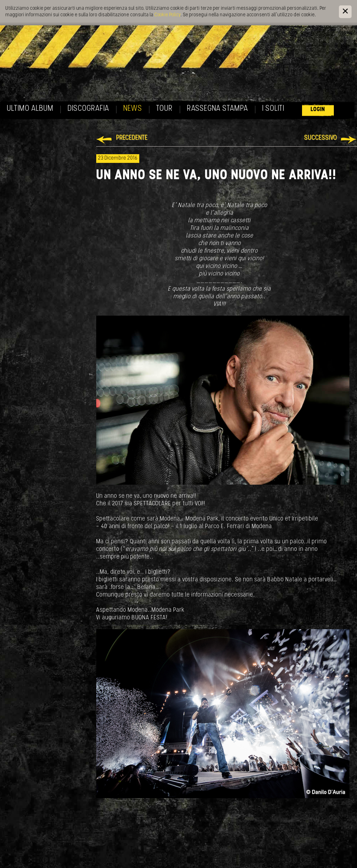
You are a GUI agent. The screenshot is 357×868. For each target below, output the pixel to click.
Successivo (321, 138)
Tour (165, 109)
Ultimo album (30, 109)
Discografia (88, 109)
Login (318, 109)
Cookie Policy (167, 15)
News (133, 109)
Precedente (132, 138)
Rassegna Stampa (218, 109)
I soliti (273, 109)
